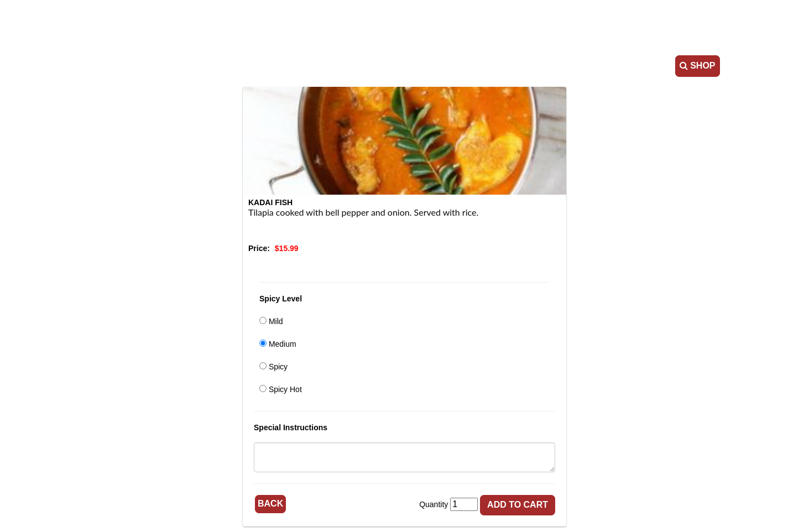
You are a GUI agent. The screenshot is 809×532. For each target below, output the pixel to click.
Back (270, 504)
